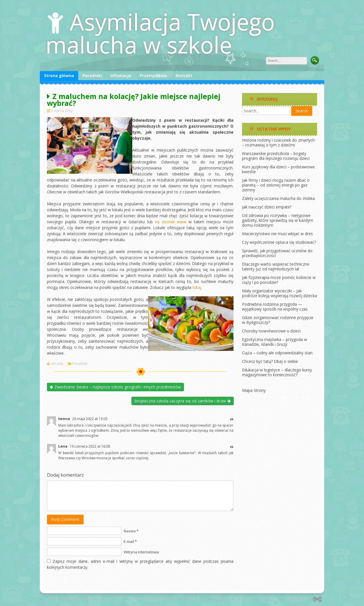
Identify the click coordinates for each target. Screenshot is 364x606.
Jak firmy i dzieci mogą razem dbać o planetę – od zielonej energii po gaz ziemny (276, 185)
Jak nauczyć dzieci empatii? (267, 207)
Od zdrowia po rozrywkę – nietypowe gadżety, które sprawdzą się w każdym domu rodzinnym (278, 220)
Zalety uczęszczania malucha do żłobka (278, 198)
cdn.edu (57, 364)
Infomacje (121, 76)
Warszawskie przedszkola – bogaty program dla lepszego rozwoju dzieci (276, 156)
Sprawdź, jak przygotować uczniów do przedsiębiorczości (277, 253)
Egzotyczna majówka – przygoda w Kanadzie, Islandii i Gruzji (275, 342)
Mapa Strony (254, 390)
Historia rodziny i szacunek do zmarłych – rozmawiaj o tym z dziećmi (278, 142)
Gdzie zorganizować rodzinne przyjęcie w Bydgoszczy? (278, 320)
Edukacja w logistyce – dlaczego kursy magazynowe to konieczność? (277, 372)
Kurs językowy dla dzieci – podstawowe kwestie (278, 169)
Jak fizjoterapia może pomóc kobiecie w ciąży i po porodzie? (279, 280)
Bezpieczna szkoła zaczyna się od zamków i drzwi (182, 401)
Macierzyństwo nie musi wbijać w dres (277, 234)
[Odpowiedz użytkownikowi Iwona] (232, 419)
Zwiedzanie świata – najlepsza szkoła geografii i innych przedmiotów (115, 387)
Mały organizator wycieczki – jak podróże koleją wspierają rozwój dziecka (280, 293)
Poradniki (92, 76)
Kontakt (184, 76)
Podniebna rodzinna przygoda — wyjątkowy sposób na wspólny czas (275, 307)
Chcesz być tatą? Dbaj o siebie (270, 361)
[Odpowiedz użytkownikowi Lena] (232, 447)
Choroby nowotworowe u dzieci (271, 331)
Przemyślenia (153, 76)
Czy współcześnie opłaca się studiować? (279, 242)
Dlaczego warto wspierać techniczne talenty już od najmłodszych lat (276, 266)
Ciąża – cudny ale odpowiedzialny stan (277, 353)
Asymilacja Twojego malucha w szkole (160, 33)
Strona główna (59, 76)
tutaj (197, 287)
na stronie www (171, 222)
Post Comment (65, 519)
